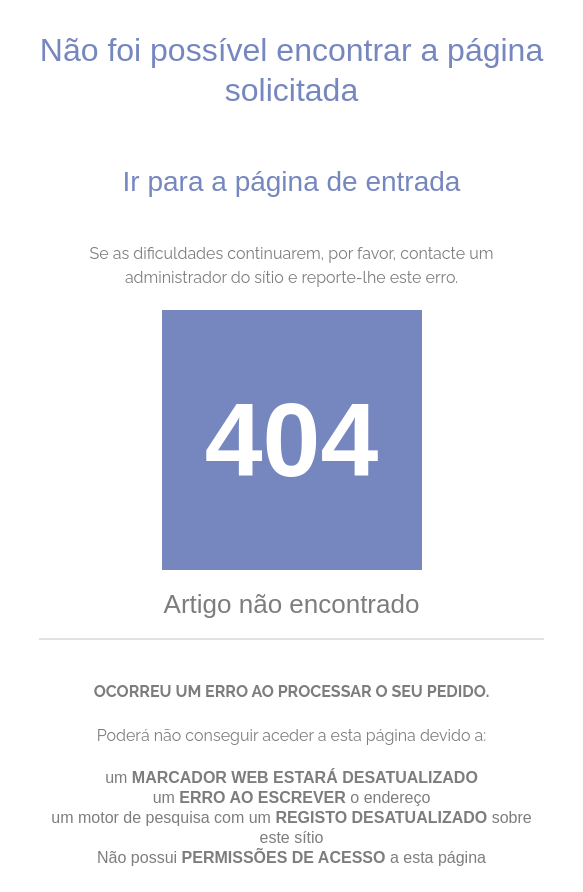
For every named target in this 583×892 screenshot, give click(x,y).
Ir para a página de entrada (292, 181)
